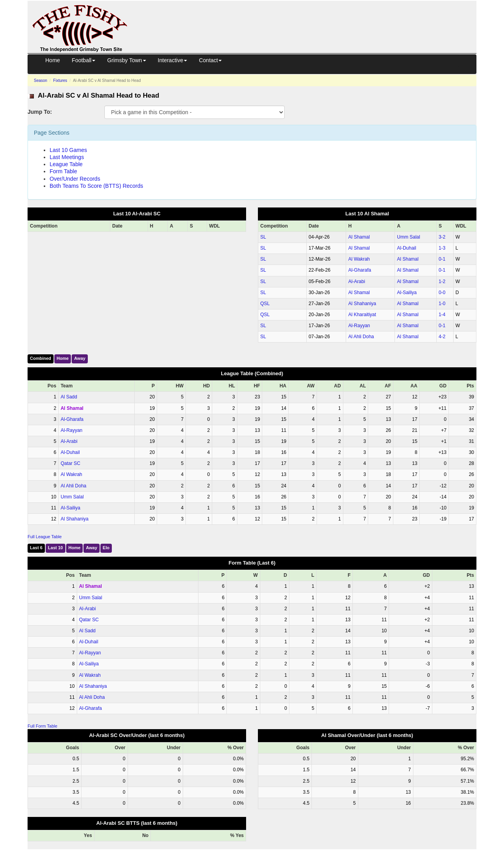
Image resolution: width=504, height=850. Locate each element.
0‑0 (442, 293)
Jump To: (40, 112)
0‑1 (442, 259)
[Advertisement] (309, 19)
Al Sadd (69, 397)
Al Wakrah (359, 259)
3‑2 (442, 237)
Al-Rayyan (359, 326)
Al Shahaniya (362, 304)
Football (83, 60)
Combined (41, 358)
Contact (210, 60)
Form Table (63, 171)
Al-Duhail (407, 248)
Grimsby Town (126, 60)
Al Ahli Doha (361, 337)
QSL (265, 304)
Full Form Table (43, 726)
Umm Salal (409, 237)
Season (41, 81)
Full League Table (45, 537)
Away (80, 358)
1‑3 (442, 248)
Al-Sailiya (407, 293)
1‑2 (442, 281)
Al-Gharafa (359, 270)
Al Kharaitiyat (362, 315)
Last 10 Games (68, 150)
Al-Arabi (357, 281)
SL (263, 237)
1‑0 (442, 304)
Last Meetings (67, 157)
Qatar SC (70, 463)
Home (53, 60)
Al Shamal (359, 237)
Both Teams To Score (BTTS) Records (96, 186)
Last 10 (56, 548)
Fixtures (60, 81)
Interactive (173, 60)
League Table (66, 164)
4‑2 (442, 337)
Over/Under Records (75, 179)
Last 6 (36, 548)
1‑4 (442, 315)
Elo (106, 548)
